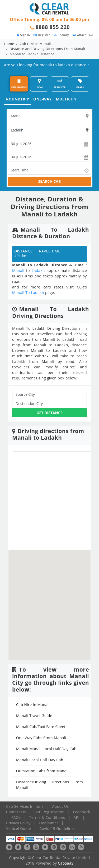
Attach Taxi (83, 35)
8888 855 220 (53, 27)
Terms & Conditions (47, 817)
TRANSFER (60, 84)
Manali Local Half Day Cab (40, 760)
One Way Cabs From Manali (41, 738)
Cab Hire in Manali (35, 44)
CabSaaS (66, 863)
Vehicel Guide (18, 828)
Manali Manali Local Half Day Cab (46, 749)
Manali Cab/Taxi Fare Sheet (41, 727)
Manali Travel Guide (34, 716)
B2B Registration (49, 812)
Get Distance (49, 413)
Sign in (23, 35)
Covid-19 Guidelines (57, 828)
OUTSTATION (19, 84)
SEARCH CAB (50, 181)
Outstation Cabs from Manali (42, 771)
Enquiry (61, 35)
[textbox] (49, 116)
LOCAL (39, 84)
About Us (61, 806)
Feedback (82, 812)
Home (9, 44)
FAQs (16, 817)
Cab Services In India (25, 806)
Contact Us (16, 812)
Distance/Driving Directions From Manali (49, 785)
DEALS (80, 84)
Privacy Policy (18, 823)
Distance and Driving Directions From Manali (47, 49)
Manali (18, 270)
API (77, 817)
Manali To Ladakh (28, 293)
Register (42, 35)
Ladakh (38, 270)
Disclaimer (49, 823)
